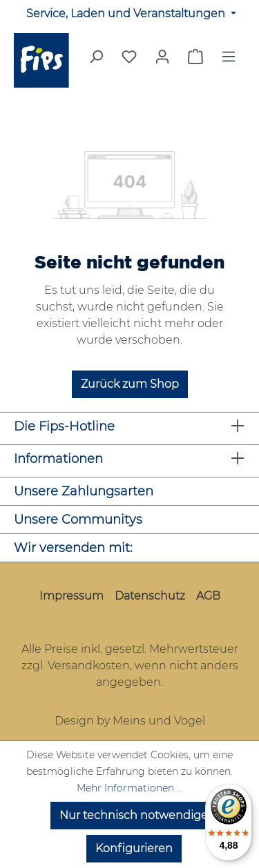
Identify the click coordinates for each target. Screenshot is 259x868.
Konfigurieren (134, 848)
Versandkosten (89, 665)
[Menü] (229, 61)
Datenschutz (150, 596)
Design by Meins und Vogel (130, 721)
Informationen (58, 459)
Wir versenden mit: (73, 548)
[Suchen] (96, 61)
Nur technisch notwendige (134, 815)
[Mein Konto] (162, 57)
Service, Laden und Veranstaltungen (127, 13)
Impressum (71, 596)
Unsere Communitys (78, 520)
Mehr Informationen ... (130, 788)
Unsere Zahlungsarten (84, 491)
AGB (208, 596)
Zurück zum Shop (130, 384)
